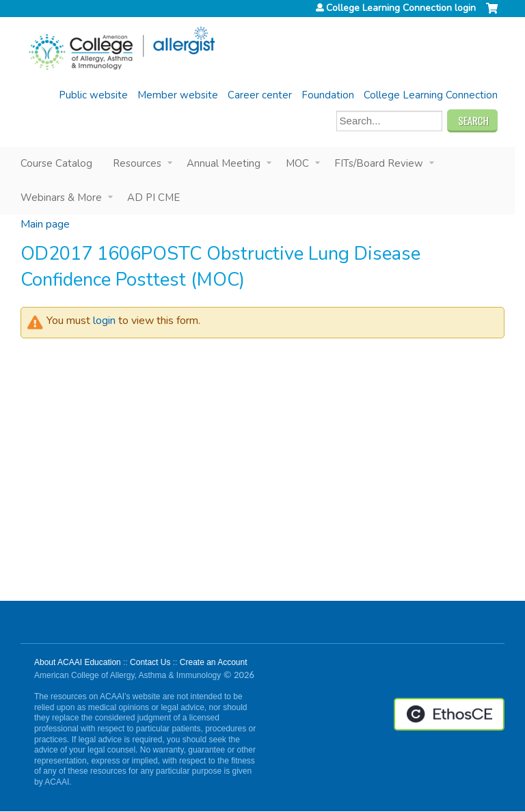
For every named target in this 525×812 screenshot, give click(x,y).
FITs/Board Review (379, 163)
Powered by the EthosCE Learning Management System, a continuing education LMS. (449, 714)
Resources (137, 163)
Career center (260, 95)
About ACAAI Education (78, 662)
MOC (297, 163)
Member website (178, 95)
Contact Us (150, 662)
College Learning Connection (431, 95)
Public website (93, 95)
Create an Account (214, 662)
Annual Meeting (224, 163)
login (104, 321)
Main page (45, 224)
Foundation (328, 95)
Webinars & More (61, 198)
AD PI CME (153, 198)
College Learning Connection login (401, 8)
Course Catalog (56, 163)
